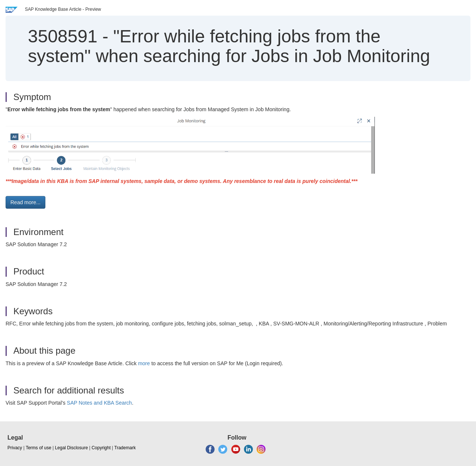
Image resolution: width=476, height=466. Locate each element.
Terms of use (38, 448)
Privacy (15, 448)
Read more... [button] (25, 202)
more (144, 363)
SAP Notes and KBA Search (99, 403)
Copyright (101, 448)
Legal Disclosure (72, 448)
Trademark (125, 448)
